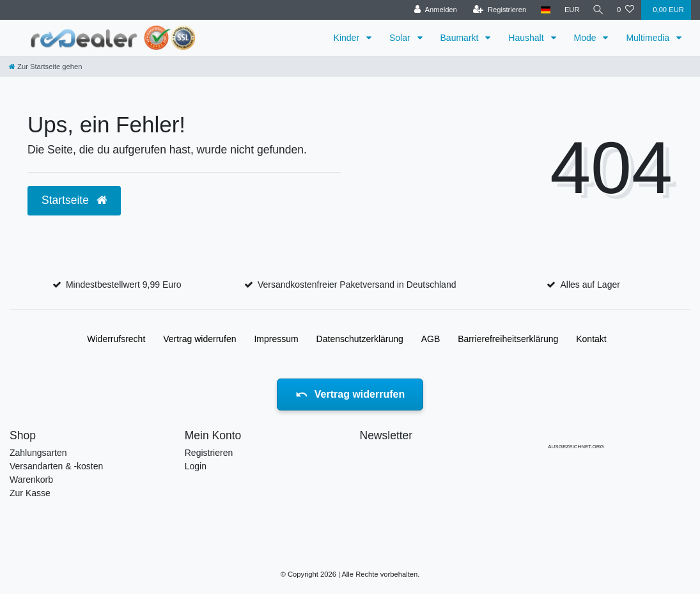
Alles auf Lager (590, 285)
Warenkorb (31, 480)
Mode (587, 38)
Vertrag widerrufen (199, 339)
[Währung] (570, 10)
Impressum (276, 339)
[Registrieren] (497, 10)
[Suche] (597, 10)
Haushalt (527, 38)
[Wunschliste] (626, 10)
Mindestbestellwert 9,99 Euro (124, 285)
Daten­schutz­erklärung (360, 339)
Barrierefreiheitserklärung (508, 339)
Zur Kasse (30, 493)
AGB (431, 339)
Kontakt (591, 339)
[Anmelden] (433, 10)
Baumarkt (461, 38)
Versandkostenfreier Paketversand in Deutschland (357, 285)
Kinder (348, 38)
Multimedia (649, 38)
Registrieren (209, 453)
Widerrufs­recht (116, 339)
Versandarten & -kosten (56, 466)
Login (196, 466)
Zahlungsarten (38, 453)
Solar (401, 38)
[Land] (543, 10)
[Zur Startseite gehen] (45, 66)
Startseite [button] (74, 200)
